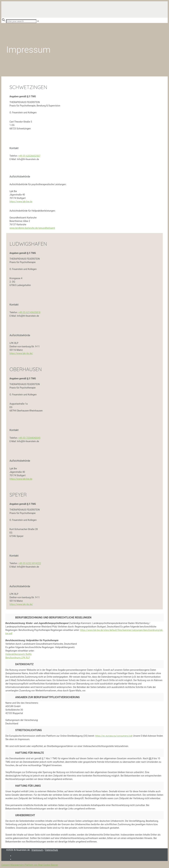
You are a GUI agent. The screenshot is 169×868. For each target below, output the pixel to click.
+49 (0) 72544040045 (29, 438)
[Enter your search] (21, 21)
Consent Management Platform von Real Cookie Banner (30, 865)
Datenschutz (51, 850)
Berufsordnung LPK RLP (18, 658)
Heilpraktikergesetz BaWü (19, 654)
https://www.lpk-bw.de (21, 202)
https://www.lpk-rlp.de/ (21, 353)
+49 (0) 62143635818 (29, 312)
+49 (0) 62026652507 (29, 156)
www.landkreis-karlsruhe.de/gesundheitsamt (32, 228)
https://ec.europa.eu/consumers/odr (114, 736)
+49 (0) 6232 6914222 (30, 563)
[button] (84, 676)
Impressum (37, 850)
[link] (38, 21)
